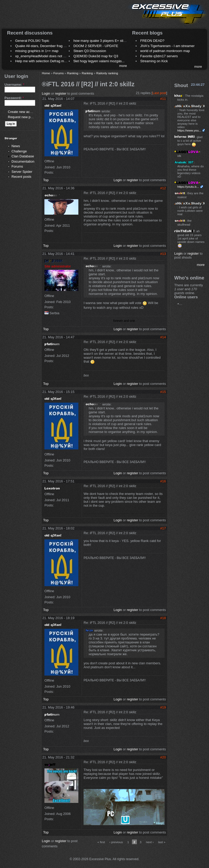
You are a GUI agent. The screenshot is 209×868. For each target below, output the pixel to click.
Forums (17, 166)
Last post (159, 93)
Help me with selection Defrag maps (42, 61)
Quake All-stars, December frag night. (43, 46)
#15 (163, 392)
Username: (14, 85)
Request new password (25, 117)
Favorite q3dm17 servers (159, 56)
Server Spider (22, 172)
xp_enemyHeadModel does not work (43, 56)
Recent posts (21, 177)
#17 (163, 528)
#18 (163, 618)
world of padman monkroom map (165, 51)
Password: (14, 98)
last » (162, 842)
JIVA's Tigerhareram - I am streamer (167, 46)
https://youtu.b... (188, 187)
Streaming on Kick (154, 61)
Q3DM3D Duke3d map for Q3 (96, 56)
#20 (163, 757)
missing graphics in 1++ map (37, 51)
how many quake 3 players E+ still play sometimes (111, 41)
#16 (163, 481)
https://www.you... (189, 130)
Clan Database (23, 156)
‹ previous (116, 842)
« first (101, 842)
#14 (163, 337)
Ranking (73, 73)
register (61, 93)
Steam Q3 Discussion (90, 51)
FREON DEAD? (152, 41)
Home (46, 73)
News (16, 146)
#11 (163, 99)
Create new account (23, 112)
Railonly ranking (107, 73)
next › (150, 842)
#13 (163, 254)
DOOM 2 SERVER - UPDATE (96, 46)
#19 (163, 707)
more (123, 66)
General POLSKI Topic (32, 41)
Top (46, 180)
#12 (163, 188)
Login (46, 93)
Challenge (19, 151)
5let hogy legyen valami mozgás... (99, 61)
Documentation (23, 161)
